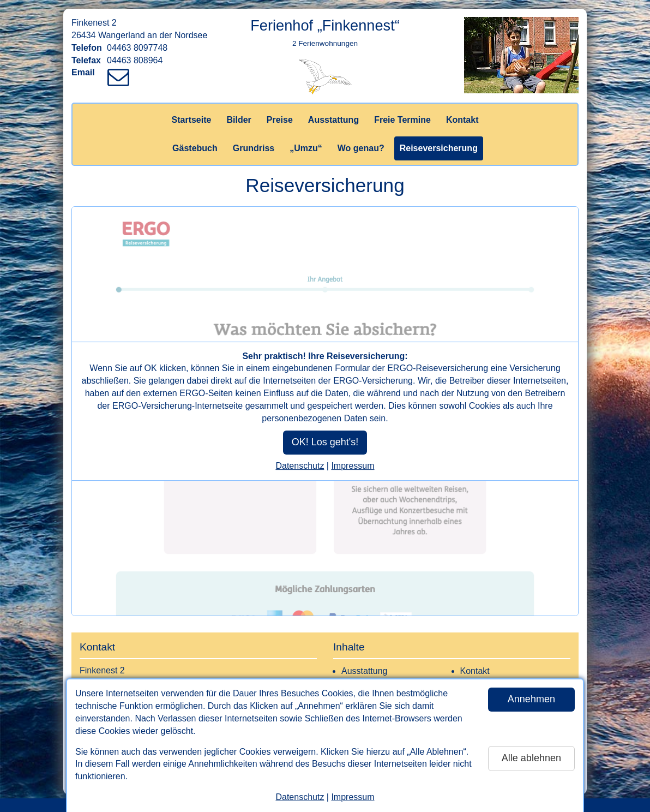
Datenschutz (300, 797)
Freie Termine (402, 120)
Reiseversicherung (439, 148)
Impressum (353, 797)
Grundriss (254, 148)
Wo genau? (361, 148)
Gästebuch (195, 148)
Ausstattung (333, 120)
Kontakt (462, 120)
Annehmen (531, 699)
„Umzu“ (306, 148)
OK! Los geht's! (325, 442)
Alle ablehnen (531, 758)
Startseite (192, 120)
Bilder (239, 120)
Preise (280, 120)
